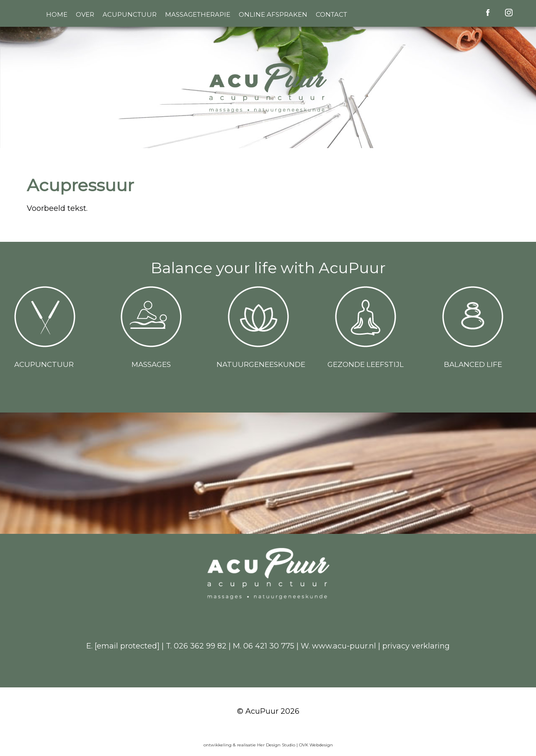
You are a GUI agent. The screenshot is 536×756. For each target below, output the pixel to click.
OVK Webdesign (316, 745)
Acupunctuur (130, 14)
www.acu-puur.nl (344, 646)
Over (85, 14)
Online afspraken (273, 14)
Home (57, 14)
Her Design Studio (277, 745)
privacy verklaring (416, 646)
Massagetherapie (198, 14)
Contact (331, 14)
